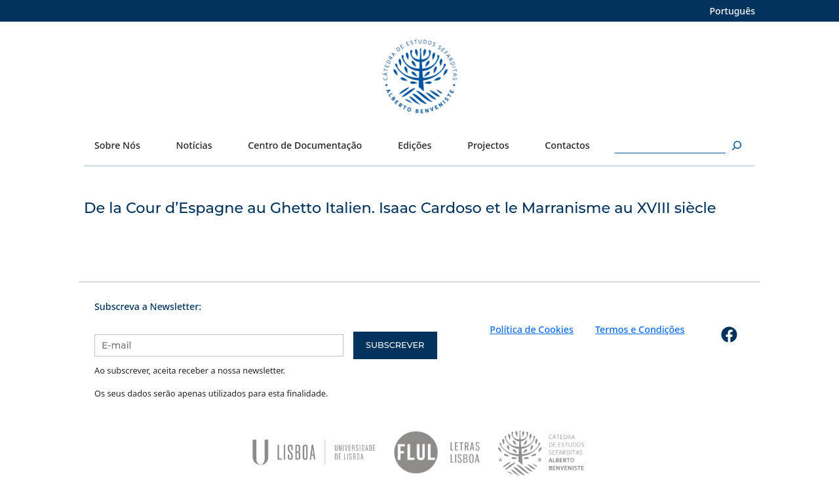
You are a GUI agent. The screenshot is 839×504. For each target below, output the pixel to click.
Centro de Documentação (305, 145)
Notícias (194, 145)
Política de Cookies (532, 329)
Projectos (488, 145)
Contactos (567, 145)
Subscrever (395, 345)
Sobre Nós (117, 145)
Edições (415, 145)
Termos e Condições (640, 329)
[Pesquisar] (735, 145)
